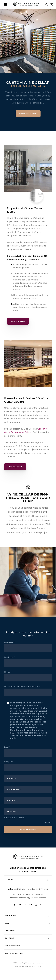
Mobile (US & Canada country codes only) (23, 687)
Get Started (18, 321)
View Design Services (28, 114)
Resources (10, 916)
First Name (9, 642)
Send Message (28, 830)
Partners (10, 931)
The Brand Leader (34, 966)
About (8, 923)
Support (9, 938)
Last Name (9, 657)
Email (7, 747)
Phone (8, 672)
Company (9, 762)
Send (48, 880)
